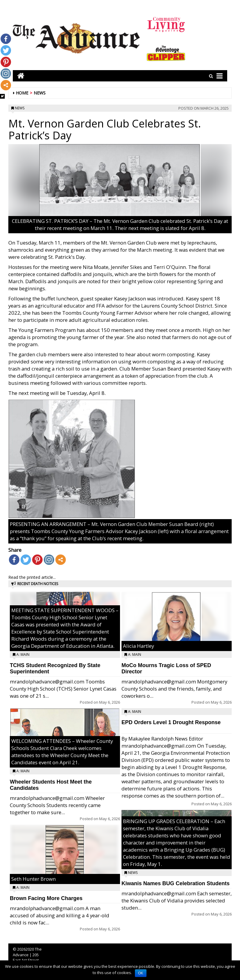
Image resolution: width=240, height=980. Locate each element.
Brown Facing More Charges (46, 898)
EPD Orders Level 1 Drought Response (171, 722)
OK (141, 973)
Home (22, 93)
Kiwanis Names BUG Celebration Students (176, 883)
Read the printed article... (32, 577)
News (40, 93)
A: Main (23, 654)
